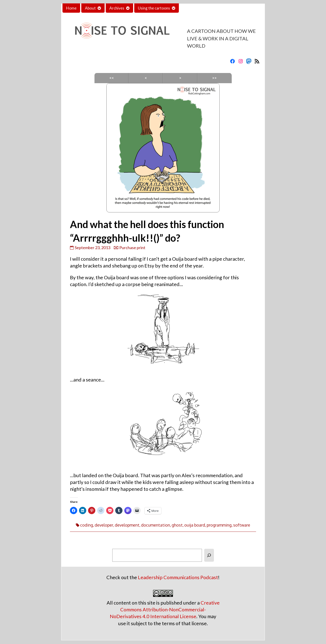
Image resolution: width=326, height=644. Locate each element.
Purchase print (132, 248)
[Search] (209, 555)
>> (214, 78)
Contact (189, 8)
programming (219, 525)
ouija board (195, 525)
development (127, 525)
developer (104, 525)
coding (87, 525)
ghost (177, 525)
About (90, 8)
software (242, 525)
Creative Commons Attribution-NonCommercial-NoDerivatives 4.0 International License (165, 610)
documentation (156, 525)
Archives (117, 8)
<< (112, 78)
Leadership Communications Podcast (178, 577)
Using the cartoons (154, 8)
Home (71, 8)
